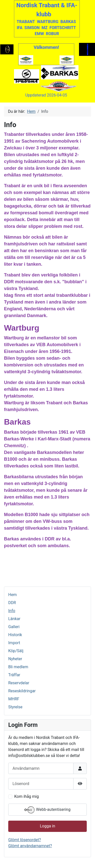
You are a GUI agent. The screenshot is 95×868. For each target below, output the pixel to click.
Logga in (47, 826)
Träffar (14, 675)
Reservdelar (19, 683)
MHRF (14, 699)
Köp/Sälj (16, 651)
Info (12, 611)
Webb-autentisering (47, 810)
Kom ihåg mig (26, 796)
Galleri (14, 627)
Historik (15, 635)
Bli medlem (18, 667)
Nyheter (15, 659)
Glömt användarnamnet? (30, 846)
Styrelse (15, 707)
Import (14, 643)
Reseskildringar (22, 691)
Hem (12, 595)
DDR (12, 603)
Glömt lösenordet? (24, 840)
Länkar (14, 619)
